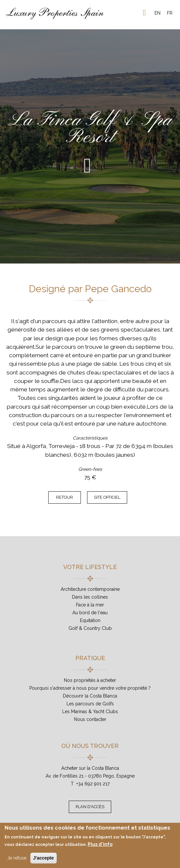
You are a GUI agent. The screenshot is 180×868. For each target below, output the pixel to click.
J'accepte (44, 858)
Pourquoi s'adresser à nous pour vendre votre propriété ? (90, 688)
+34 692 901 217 (93, 784)
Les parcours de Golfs (90, 704)
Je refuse (17, 858)
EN (157, 13)
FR (170, 13)
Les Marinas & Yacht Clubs (90, 712)
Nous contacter (90, 719)
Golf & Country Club (90, 628)
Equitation (90, 620)
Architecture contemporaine (90, 589)
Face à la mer (90, 605)
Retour (65, 497)
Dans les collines (90, 597)
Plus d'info (100, 844)
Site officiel (107, 497)
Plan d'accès (90, 807)
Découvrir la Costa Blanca (90, 696)
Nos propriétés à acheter (90, 680)
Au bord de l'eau (90, 613)
